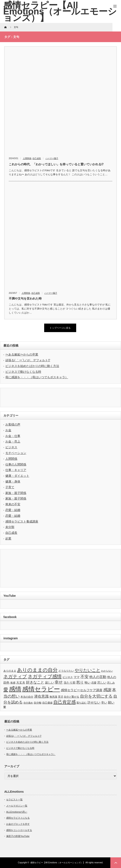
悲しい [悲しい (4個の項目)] (102, 683)
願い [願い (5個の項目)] (111, 702)
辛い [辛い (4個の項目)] (104, 703)
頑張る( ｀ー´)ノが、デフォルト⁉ (28, 360)
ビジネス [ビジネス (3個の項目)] (68, 677)
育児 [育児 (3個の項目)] (61, 697)
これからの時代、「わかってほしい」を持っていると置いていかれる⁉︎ (56, 164)
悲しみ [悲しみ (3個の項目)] (111, 683)
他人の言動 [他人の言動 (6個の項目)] (98, 677)
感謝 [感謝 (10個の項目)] (107, 690)
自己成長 (37, 158)
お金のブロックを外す (18, 824)
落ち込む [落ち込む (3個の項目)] (82, 703)
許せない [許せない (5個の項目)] (94, 702)
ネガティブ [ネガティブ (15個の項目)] (15, 676)
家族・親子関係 (16, 493)
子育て (10, 487)
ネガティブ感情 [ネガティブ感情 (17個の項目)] (45, 676)
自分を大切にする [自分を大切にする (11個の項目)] (96, 696)
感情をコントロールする (19, 830)
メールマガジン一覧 (17, 806)
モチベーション (16, 453)
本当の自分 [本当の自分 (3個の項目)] (27, 697)
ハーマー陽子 (52, 158)
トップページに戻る (60, 328)
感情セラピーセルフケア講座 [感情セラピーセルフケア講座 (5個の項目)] (82, 690)
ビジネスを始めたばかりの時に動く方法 (32, 366)
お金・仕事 (13, 436)
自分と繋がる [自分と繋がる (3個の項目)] (71, 697)
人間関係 (27, 158)
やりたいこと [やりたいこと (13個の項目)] (87, 670)
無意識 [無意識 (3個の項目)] (53, 697)
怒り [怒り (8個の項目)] (80, 682)
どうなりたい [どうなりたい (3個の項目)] (66, 671)
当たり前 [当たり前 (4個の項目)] (70, 683)
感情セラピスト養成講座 (22, 521)
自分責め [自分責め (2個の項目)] (28, 703)
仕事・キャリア (16, 470)
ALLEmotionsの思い (17, 812)
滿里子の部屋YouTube (18, 836)
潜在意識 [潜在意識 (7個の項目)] (41, 696)
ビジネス (11, 447)
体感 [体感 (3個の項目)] (13, 683)
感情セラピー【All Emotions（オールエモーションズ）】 (58, 863)
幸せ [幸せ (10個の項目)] (59, 682)
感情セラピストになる (18, 818)
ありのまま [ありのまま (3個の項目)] (10, 671)
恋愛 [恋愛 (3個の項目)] (94, 683)
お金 (8, 430)
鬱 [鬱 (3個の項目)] (5, 707)
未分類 (10, 527)
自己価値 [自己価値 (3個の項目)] (47, 703)
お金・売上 (13, 441)
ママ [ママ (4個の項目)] (77, 677)
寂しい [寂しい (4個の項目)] (50, 683)
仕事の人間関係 (16, 464)
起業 (8, 538)
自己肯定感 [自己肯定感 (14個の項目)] (65, 702)
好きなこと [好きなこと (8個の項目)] (35, 682)
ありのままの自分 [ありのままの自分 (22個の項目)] (37, 670)
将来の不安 (13, 504)
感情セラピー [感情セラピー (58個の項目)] (41, 689)
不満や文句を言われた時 (25, 298)
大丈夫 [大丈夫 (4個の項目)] (21, 683)
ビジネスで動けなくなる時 (23, 372)
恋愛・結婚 (13, 510)
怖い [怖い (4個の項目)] (87, 683)
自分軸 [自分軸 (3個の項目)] (38, 703)
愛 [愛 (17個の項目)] (6, 690)
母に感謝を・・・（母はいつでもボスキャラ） (37, 377)
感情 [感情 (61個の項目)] (15, 689)
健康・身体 (13, 481)
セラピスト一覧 (14, 799)
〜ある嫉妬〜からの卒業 (22, 354)
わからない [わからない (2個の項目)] (107, 671)
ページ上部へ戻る (116, 863)
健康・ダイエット (17, 476)
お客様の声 (13, 424)
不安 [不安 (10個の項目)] (85, 677)
